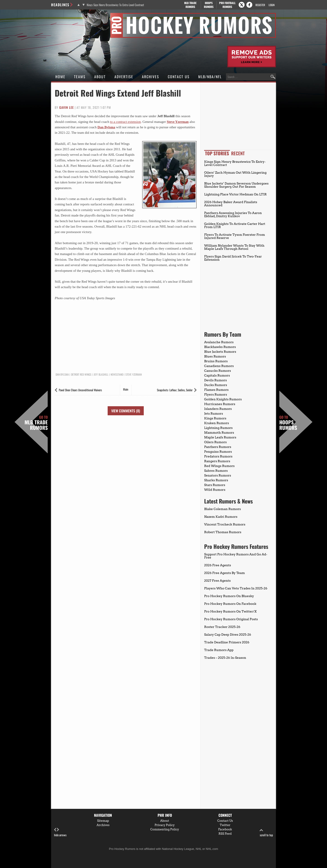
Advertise (124, 77)
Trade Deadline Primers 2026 (227, 642)
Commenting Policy (165, 829)
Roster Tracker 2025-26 (222, 627)
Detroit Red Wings (81, 374)
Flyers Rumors (216, 394)
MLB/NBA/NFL (210, 77)
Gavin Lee (67, 107)
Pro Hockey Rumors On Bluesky (229, 596)
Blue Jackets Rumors (220, 352)
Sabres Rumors (216, 471)
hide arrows (60, 832)
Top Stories (217, 153)
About (100, 77)
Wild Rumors (215, 490)
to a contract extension (125, 122)
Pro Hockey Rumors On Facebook (230, 604)
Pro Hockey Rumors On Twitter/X (230, 611)
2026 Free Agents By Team (224, 573)
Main (126, 389)
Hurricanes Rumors (220, 404)
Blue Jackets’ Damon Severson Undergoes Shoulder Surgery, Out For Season (236, 185)
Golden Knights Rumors (223, 399)
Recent (238, 153)
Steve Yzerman (178, 122)
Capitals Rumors (217, 375)
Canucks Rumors (218, 371)
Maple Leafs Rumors (220, 437)
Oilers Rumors (215, 442)
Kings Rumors (215, 418)
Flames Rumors (216, 390)
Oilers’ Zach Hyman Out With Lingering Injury (235, 174)
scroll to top (266, 832)
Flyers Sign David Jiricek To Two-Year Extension (233, 258)
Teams (80, 77)
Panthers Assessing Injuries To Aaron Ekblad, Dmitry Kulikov (233, 214)
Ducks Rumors (216, 385)
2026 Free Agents (218, 565)
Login (272, 5)
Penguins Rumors (218, 452)
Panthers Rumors (218, 447)
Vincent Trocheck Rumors (225, 524)
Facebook (225, 829)
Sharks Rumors (216, 480)
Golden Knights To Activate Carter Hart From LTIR (235, 225)
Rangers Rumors (217, 461)
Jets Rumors (214, 413)
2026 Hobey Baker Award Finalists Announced (231, 204)
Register (260, 5)
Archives (151, 77)
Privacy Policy (165, 825)
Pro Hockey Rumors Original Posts (231, 619)
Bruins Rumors (216, 361)
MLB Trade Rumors (36, 423)
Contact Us (179, 77)
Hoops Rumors (288, 423)
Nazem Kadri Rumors (221, 517)
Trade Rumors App (219, 650)
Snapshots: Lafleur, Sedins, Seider (175, 390)
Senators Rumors (218, 475)
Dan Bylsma (106, 127)
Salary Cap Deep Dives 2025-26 (228, 635)
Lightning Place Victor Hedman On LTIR (235, 194)
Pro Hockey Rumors (67, 16)
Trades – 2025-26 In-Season (225, 658)
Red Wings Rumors (219, 466)
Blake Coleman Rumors (223, 509)
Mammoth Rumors (219, 433)
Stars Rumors (215, 485)
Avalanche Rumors (219, 342)
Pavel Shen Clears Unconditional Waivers (80, 390)
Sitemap (103, 821)
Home (60, 77)
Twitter (225, 825)
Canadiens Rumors (219, 366)
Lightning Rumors (218, 428)
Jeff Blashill (101, 374)
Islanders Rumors (218, 409)
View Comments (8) (126, 411)
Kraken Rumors (217, 423)
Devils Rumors (216, 380)
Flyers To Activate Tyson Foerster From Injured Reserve (235, 236)
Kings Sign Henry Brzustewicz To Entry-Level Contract (115, 5)
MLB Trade (190, 5)
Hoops (209, 5)
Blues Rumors (215, 356)
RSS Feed (225, 834)
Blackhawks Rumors (220, 347)
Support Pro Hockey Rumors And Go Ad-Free (236, 556)
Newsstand (117, 374)
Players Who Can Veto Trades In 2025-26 (236, 588)
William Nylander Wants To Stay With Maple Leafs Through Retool (234, 247)
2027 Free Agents (217, 581)
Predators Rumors (218, 456)
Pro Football (227, 5)
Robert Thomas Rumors (223, 532)
